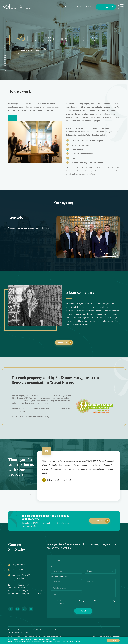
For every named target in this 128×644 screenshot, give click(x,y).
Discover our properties (33, 51)
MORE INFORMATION (73, 641)
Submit (83, 611)
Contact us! (65, 342)
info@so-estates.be (20, 565)
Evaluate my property (106, 7)
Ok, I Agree (113, 640)
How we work (70, 7)
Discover (111, 254)
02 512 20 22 (18, 570)
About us (80, 7)
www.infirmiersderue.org (39, 417)
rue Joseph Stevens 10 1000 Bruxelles (21, 576)
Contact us (89, 7)
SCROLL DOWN (5, 57)
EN (121, 7)
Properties (59, 7)
